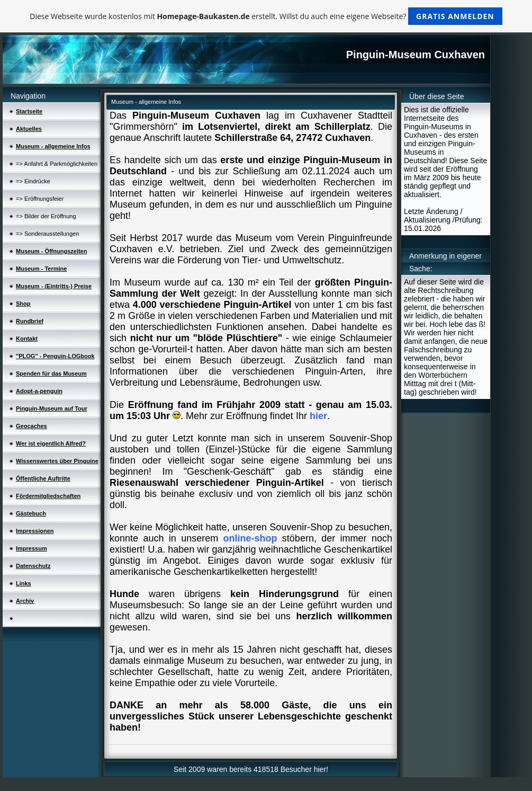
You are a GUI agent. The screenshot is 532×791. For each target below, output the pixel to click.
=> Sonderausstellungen (47, 234)
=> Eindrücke (33, 181)
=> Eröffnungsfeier (40, 199)
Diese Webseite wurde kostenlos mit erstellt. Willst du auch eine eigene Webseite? (266, 16)
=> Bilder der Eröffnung (46, 216)
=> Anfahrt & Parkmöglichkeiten (57, 164)
